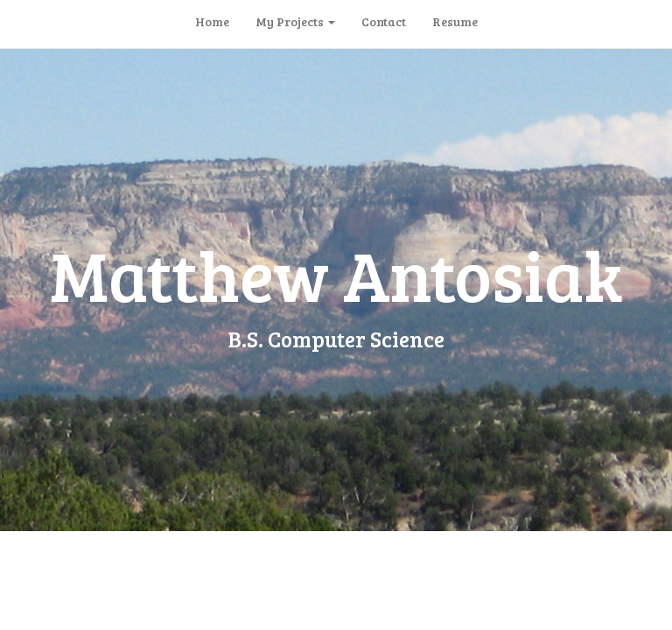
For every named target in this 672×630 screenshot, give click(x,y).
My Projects (295, 21)
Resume (455, 21)
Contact (384, 21)
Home (212, 21)
